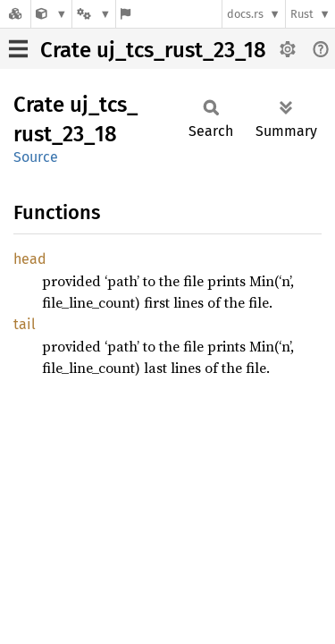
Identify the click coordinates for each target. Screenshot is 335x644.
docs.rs (245, 14)
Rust (302, 14)
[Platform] (94, 14)
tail (25, 324)
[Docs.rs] (15, 14)
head (30, 259)
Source (36, 157)
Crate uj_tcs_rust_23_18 (153, 50)
